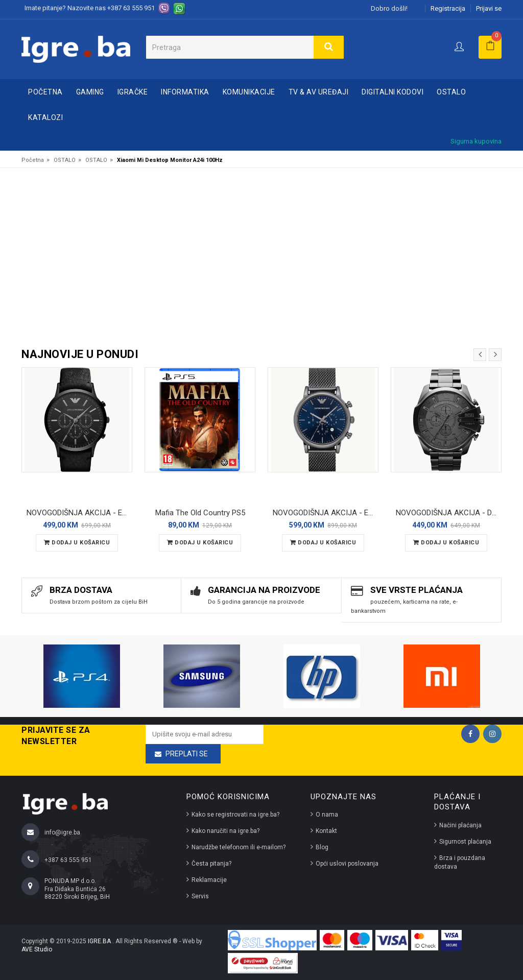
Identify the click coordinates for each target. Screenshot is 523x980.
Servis (200, 896)
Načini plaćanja (460, 825)
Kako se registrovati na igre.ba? (235, 815)
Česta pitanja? (211, 864)
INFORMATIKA (185, 92)
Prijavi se (489, 8)
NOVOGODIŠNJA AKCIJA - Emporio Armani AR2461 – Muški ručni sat (79, 513)
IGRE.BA (100, 941)
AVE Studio (37, 949)
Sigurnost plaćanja (465, 842)
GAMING (90, 92)
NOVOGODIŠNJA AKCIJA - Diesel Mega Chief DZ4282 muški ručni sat (449, 513)
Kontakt (326, 831)
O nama (327, 815)
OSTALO (451, 92)
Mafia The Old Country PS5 (200, 513)
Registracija (448, 8)
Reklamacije (209, 880)
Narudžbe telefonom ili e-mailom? (239, 847)
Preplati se (187, 754)
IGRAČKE (133, 92)
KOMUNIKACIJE (249, 92)
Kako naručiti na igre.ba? (225, 831)
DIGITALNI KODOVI (393, 92)
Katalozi (45, 117)
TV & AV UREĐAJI (319, 92)
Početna (45, 92)
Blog (322, 847)
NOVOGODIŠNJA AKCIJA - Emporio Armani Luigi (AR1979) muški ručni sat (326, 513)
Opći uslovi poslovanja (347, 864)
